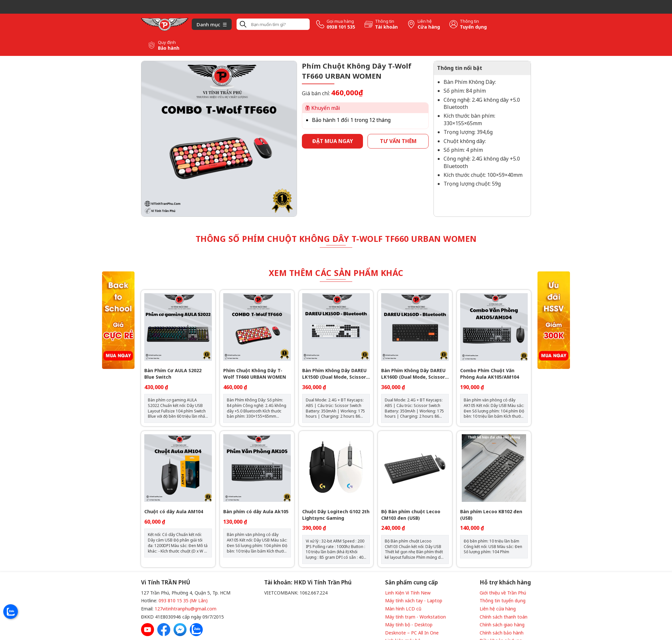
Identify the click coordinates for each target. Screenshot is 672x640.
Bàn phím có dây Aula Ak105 (256, 511)
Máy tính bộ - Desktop (409, 625)
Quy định (167, 42)
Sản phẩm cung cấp (411, 582)
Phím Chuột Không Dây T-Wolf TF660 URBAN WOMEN (255, 374)
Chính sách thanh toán (504, 617)
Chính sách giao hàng (502, 625)
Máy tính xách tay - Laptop (414, 601)
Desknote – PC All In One (412, 633)
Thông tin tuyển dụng (503, 601)
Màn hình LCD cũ (403, 609)
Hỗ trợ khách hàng (505, 582)
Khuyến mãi (323, 108)
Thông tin (385, 21)
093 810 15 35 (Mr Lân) (183, 601)
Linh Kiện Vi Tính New (408, 593)
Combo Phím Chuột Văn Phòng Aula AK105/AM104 (490, 374)
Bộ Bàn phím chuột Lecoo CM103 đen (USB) (411, 515)
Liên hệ (425, 21)
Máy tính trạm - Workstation (415, 617)
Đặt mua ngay (333, 141)
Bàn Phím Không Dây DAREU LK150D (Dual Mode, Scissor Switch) (334, 374)
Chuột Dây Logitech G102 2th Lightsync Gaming (336, 515)
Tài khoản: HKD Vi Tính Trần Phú (308, 582)
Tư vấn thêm (398, 141)
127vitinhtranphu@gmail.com (186, 609)
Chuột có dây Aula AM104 (174, 511)
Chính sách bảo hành (502, 633)
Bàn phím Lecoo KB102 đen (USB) (491, 515)
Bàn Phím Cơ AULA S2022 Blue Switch (173, 374)
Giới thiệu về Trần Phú (503, 593)
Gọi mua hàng (340, 21)
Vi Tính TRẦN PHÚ (166, 582)
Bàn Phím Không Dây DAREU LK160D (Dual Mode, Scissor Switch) (413, 374)
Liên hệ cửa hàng (498, 609)
